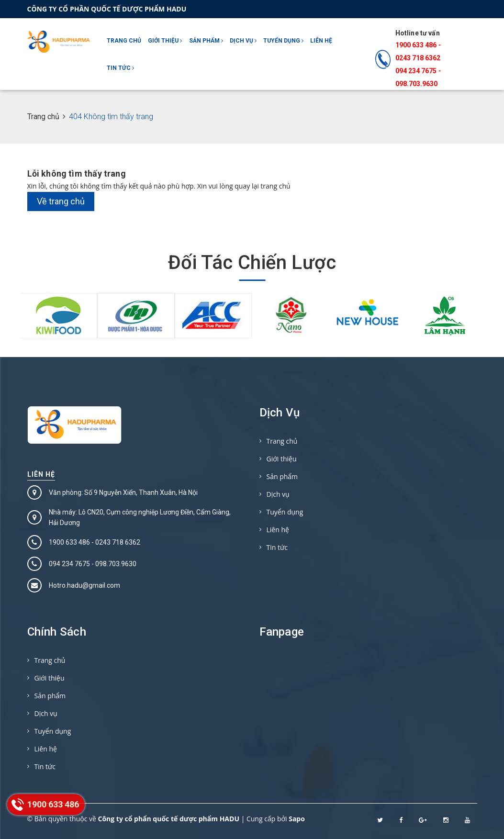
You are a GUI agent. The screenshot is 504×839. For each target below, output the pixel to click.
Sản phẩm (206, 41)
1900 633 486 (416, 45)
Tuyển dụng (283, 41)
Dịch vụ (243, 41)
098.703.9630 (416, 84)
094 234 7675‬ (416, 71)
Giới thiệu (165, 41)
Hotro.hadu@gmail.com (84, 585)
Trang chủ (124, 41)
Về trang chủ (61, 201)
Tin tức (120, 68)
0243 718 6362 (418, 58)
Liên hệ (321, 41)
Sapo (297, 819)
